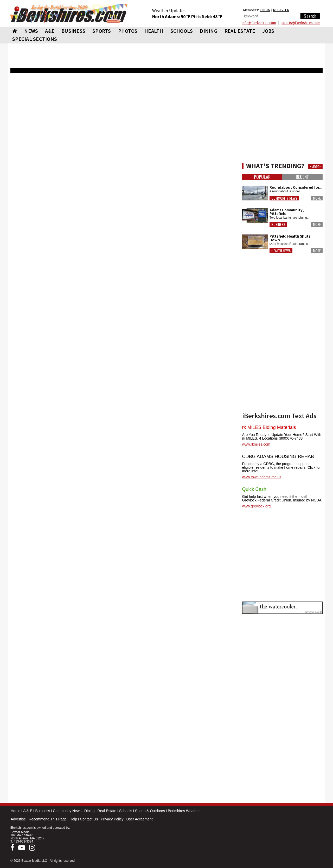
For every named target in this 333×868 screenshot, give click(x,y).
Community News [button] (284, 198)
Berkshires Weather (184, 811)
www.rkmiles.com (256, 444)
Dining (89, 811)
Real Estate (107, 811)
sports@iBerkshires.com (301, 23)
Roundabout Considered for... (296, 187)
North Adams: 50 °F (172, 17)
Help (73, 819)
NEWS (31, 31)
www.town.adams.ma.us (262, 477)
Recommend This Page (48, 819)
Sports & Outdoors (150, 811)
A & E (28, 811)
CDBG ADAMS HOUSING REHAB (278, 456)
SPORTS (102, 31)
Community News (67, 811)
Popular (262, 177)
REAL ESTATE (240, 31)
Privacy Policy (112, 819)
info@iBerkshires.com (259, 23)
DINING (209, 31)
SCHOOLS (182, 31)
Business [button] (278, 224)
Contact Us (89, 819)
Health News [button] (281, 251)
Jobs (268, 31)
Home (15, 811)
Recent (302, 177)
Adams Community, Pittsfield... (287, 212)
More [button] (317, 198)
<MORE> (315, 167)
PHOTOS (128, 31)
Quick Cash (254, 489)
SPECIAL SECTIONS (35, 39)
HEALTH (154, 31)
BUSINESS (73, 31)
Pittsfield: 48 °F (207, 17)
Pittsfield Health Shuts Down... (290, 238)
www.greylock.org (257, 506)
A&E (50, 31)
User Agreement (140, 819)
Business (43, 811)
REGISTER (281, 10)
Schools (126, 811)
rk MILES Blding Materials (269, 427)
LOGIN (265, 10)
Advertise (18, 819)
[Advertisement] (124, 278)
